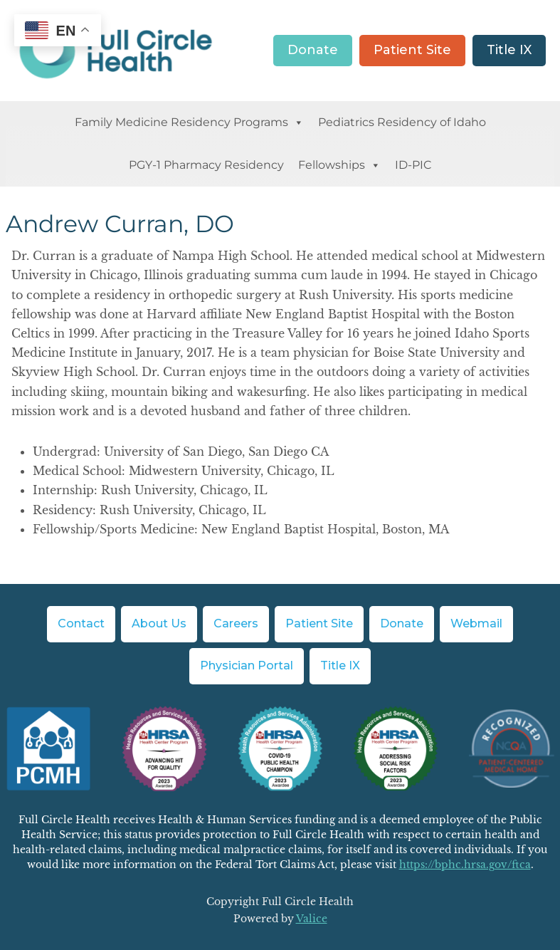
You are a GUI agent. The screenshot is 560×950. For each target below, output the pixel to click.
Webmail (476, 623)
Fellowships (339, 165)
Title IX (509, 50)
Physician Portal (247, 665)
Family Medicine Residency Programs (189, 122)
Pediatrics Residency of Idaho (402, 122)
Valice (312, 919)
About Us (159, 623)
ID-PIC (413, 165)
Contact (81, 623)
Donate (313, 50)
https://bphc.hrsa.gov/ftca (465, 865)
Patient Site (412, 50)
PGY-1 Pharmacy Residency (206, 165)
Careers (236, 623)
